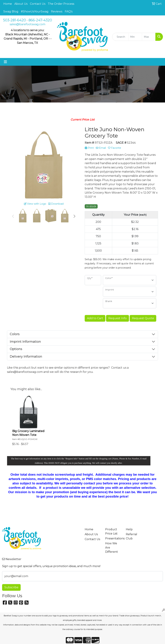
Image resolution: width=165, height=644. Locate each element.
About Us (21, 4)
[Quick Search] (120, 37)
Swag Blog (11, 11)
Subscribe (11, 587)
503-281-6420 (15, 20)
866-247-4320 (40, 20)
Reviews (57, 11)
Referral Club (131, 536)
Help (129, 529)
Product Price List (111, 531)
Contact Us (38, 4)
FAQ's (69, 11)
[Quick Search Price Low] (135, 37)
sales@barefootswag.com (27, 24)
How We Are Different (112, 548)
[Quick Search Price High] (149, 37)
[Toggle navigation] (5, 62)
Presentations (113, 538)
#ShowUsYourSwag (35, 11)
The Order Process (61, 4)
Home (8, 4)
